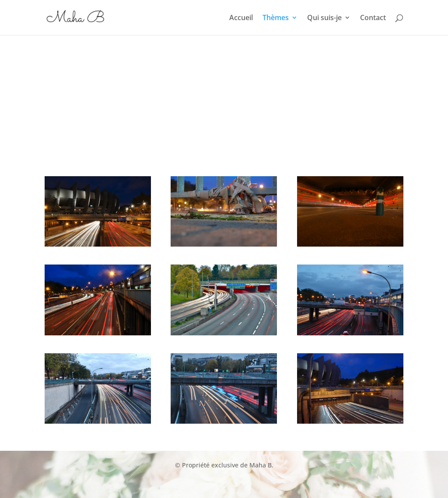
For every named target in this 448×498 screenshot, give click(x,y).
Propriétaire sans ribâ (311, 477)
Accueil (241, 18)
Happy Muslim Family (201, 477)
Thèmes (276, 18)
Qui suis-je (324, 18)
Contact (373, 18)
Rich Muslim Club (134, 477)
